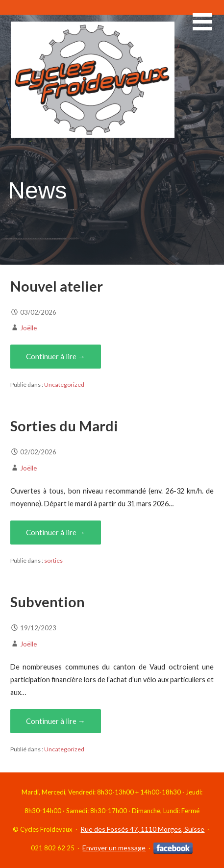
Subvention (48, 602)
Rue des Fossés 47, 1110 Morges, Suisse (142, 829)
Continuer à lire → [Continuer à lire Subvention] (56, 721)
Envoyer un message (114, 848)
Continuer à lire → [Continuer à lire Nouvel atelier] (56, 356)
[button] (208, 28)
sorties (53, 560)
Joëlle (28, 328)
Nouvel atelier (57, 286)
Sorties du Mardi (64, 426)
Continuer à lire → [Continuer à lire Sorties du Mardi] (56, 532)
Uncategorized (64, 384)
